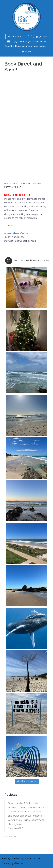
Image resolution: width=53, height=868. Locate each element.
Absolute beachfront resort (18, 233)
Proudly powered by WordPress (19, 859)
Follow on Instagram (27, 781)
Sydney (6, 863)
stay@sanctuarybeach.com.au (27, 41)
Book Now (15, 36)
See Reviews (11, 837)
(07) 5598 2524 (38, 36)
